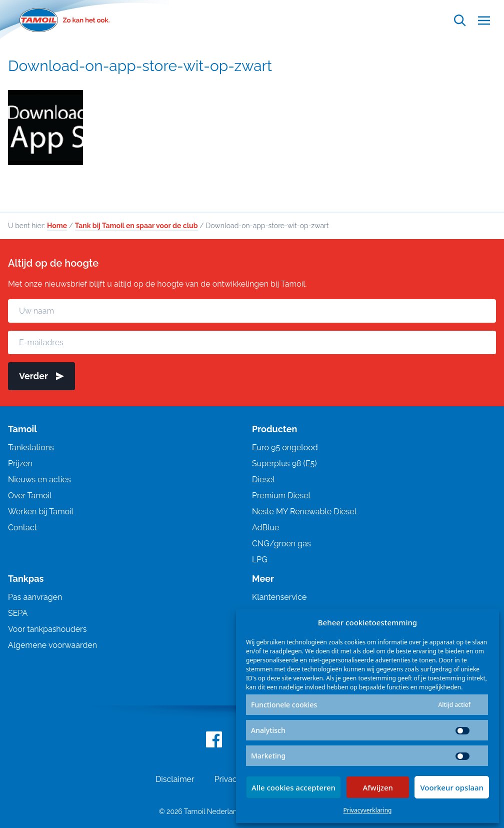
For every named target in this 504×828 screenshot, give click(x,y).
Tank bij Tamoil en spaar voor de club (136, 228)
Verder (41, 378)
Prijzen (20, 466)
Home (57, 228)
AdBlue (265, 530)
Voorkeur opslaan (452, 787)
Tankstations (31, 450)
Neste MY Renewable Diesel (304, 514)
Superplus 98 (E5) (284, 466)
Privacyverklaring (368, 810)
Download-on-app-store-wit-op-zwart (140, 66)
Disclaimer (175, 782)
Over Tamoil (30, 498)
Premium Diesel (281, 498)
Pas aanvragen (35, 600)
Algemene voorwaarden (52, 648)
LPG (260, 562)
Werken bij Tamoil (41, 514)
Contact (22, 530)
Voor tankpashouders (47, 632)
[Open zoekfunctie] (460, 20)
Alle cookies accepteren (293, 787)
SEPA (18, 616)
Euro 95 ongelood (285, 450)
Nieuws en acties (39, 482)
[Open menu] (484, 20)
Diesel (263, 482)
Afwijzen (378, 787)
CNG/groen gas (281, 546)
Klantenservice (279, 600)
